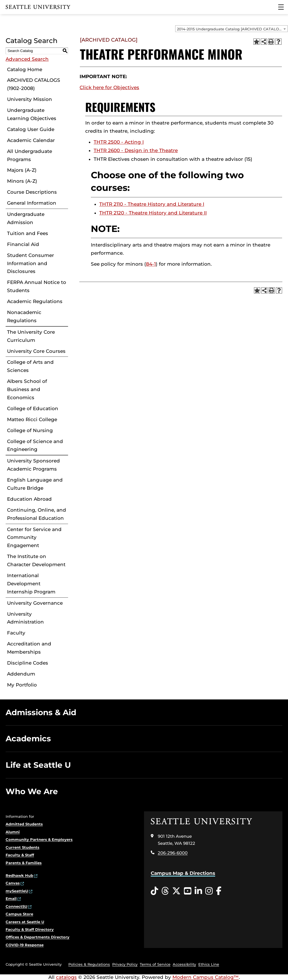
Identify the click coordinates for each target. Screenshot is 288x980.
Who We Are (32, 791)
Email (11, 898)
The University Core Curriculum (31, 336)
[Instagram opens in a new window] (209, 891)
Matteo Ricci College (32, 419)
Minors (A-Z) (22, 181)
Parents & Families (24, 863)
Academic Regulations (35, 301)
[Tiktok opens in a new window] (154, 891)
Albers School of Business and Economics (27, 389)
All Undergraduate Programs (30, 155)
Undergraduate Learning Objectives (32, 114)
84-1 (151, 264)
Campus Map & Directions (183, 873)
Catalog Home (25, 69)
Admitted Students (24, 824)
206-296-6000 (173, 853)
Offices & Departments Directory (38, 937)
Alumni (13, 832)
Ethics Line (209, 964)
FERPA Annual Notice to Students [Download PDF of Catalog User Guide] (37, 286)
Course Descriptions (32, 192)
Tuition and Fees (28, 233)
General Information (32, 203)
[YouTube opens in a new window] (188, 891)
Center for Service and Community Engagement (34, 538)
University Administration (25, 618)
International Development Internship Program (31, 584)
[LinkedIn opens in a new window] (198, 891)
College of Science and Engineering (35, 445)
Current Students (22, 847)
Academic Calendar (31, 140)
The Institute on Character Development (36, 560)
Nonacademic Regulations (24, 316)
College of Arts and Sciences (30, 366)
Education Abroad (29, 499)
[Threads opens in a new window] (165, 891)
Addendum (21, 674)
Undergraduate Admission (26, 218)
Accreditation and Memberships (29, 648)
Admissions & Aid (41, 712)
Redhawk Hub (19, 875)
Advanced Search (27, 59)
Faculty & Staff (20, 855)
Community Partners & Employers (39, 839)
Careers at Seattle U (25, 922)
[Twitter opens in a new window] (176, 891)
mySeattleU (17, 891)
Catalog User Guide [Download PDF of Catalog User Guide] (31, 129)
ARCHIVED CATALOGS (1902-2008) (34, 84)
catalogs (66, 977)
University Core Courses (36, 351)
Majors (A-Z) (22, 170)
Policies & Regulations (89, 964)
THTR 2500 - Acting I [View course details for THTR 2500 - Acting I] (119, 142)
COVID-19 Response (25, 945)
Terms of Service (155, 964)
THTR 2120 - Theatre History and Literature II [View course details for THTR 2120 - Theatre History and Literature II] (153, 213)
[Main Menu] (281, 7)
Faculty (16, 633)
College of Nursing (30, 430)
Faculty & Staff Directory (30, 929)
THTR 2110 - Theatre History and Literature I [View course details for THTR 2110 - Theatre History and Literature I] (152, 204)
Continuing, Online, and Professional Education (37, 514)
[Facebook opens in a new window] (219, 891)
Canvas (13, 883)
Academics (28, 739)
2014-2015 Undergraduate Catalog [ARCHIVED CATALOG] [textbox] (230, 29)
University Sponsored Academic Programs (33, 465)
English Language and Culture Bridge (35, 484)
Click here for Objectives (109, 87)
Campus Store (19, 914)
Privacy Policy (125, 964)
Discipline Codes (28, 663)
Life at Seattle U (38, 765)
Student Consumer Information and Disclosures (31, 263)
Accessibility (184, 964)
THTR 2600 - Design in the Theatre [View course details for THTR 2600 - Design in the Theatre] (136, 150)
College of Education (33, 408)
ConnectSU (16, 906)
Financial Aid (23, 244)
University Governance (35, 603)
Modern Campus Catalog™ (206, 977)
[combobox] (231, 29)
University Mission (30, 99)
